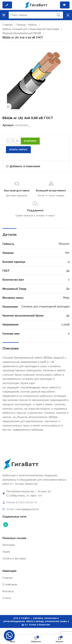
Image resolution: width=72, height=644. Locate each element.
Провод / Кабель (27, 25)
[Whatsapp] (9, 635)
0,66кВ (65, 325)
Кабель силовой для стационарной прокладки (31, 29)
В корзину (30, 141)
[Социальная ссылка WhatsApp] (6, 525)
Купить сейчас (18, 150)
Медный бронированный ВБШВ (22, 33)
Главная (8, 25)
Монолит (64, 244)
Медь (66, 298)
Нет (67, 253)
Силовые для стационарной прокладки (45, 307)
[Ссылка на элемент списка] (36, 494)
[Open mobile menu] (4, 15)
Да (68, 271)
